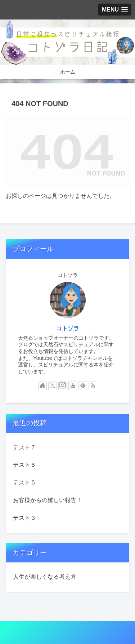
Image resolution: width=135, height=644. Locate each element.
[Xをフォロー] (53, 386)
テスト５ (24, 482)
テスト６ (24, 465)
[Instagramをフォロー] (63, 386)
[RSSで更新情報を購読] (93, 386)
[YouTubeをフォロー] (73, 386)
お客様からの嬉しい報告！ (48, 500)
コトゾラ (68, 328)
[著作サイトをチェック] (42, 386)
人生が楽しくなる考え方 (45, 577)
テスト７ (24, 447)
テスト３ (24, 518)
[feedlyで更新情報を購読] (83, 386)
